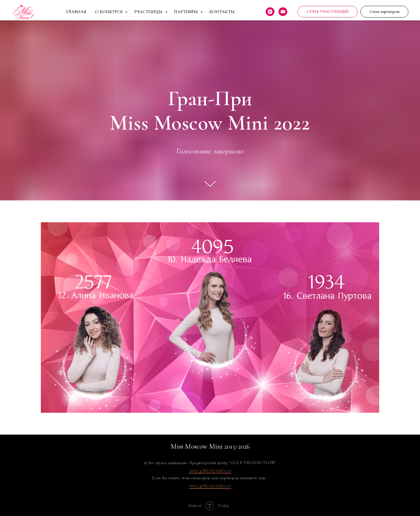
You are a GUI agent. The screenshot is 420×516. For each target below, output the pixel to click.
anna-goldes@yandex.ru (210, 470)
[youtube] (283, 12)
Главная (76, 12)
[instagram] (270, 12)
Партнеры (187, 12)
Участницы (149, 12)
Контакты (222, 12)
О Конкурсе (109, 12)
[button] (384, 12)
